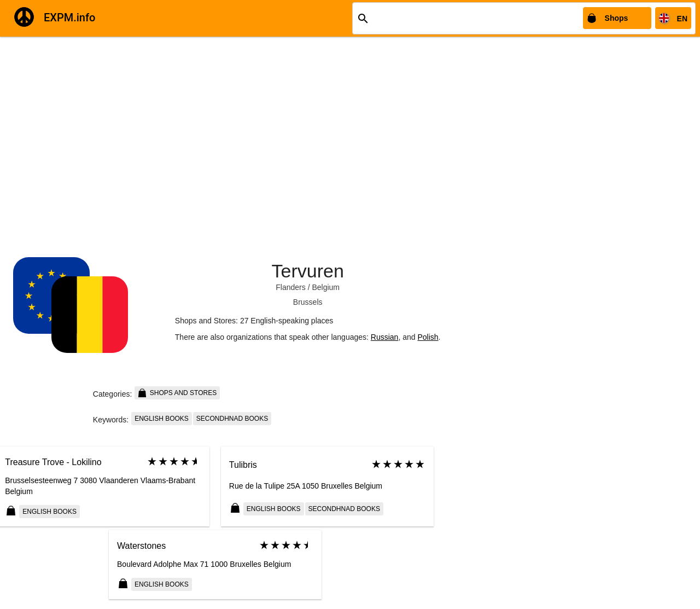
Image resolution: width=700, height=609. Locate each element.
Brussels (308, 302)
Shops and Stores (177, 393)
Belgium (326, 287)
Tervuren (308, 271)
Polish (428, 337)
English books (162, 419)
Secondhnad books (232, 419)
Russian (385, 337)
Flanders (290, 287)
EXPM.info (69, 18)
